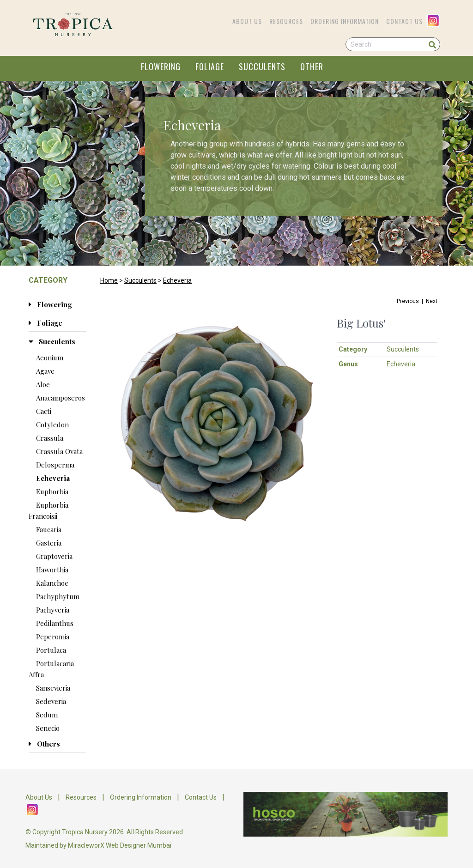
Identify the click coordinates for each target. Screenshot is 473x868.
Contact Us (404, 21)
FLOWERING (161, 67)
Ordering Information (345, 21)
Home (109, 280)
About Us (247, 21)
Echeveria (177, 280)
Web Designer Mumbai (139, 845)
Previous (408, 301)
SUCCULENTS (262, 67)
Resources (286, 21)
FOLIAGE (210, 67)
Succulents (140, 280)
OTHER (312, 67)
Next (432, 301)
